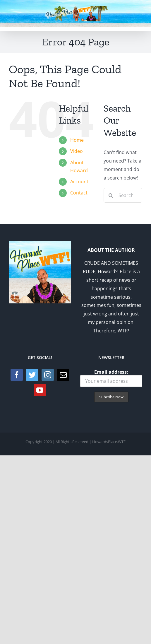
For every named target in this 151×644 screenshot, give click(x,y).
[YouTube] (40, 390)
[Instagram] (48, 375)
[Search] (111, 195)
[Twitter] (32, 375)
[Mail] (63, 375)
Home (77, 140)
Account (79, 182)
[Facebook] (17, 375)
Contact (79, 193)
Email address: (111, 378)
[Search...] (123, 195)
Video (77, 151)
